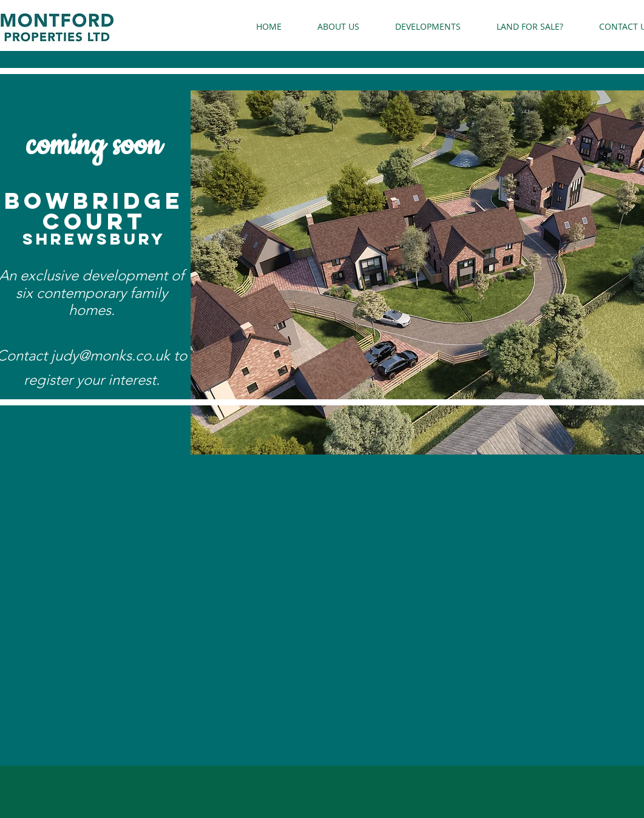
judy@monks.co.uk (110, 355)
